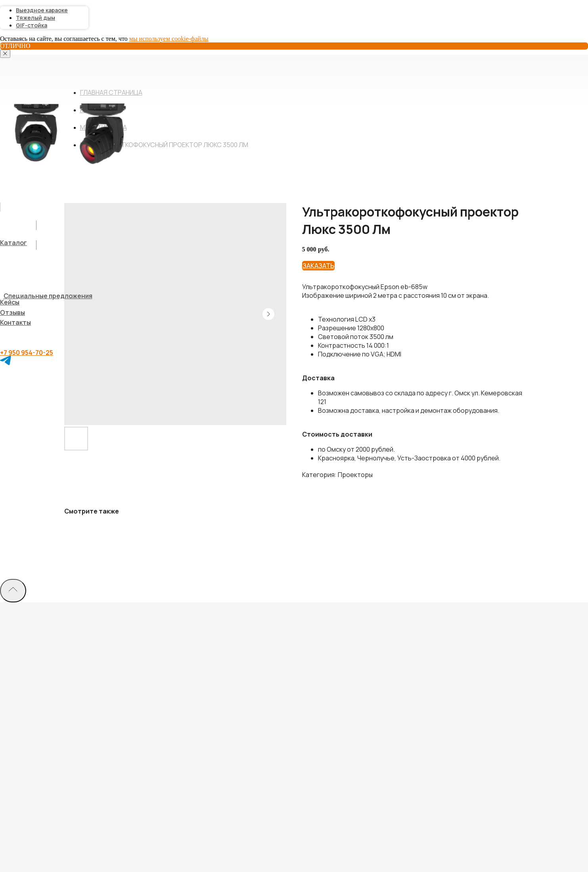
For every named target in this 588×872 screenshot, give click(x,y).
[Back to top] (13, 591)
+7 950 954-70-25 (27, 353)
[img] (0, 207)
